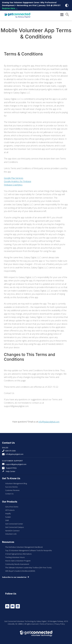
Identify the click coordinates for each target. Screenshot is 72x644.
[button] (67, 15)
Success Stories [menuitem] (11, 487)
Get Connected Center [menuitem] (14, 524)
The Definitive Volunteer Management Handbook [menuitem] (24, 547)
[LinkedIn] (18, 606)
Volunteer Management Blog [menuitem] (16, 483)
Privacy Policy (60, 624)
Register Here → (10, 8)
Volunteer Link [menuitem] (11, 534)
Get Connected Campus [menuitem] (14, 527)
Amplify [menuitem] (8, 514)
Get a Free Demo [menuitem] (12, 507)
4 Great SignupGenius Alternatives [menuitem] (18, 554)
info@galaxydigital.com (49, 422)
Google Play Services (14, 178)
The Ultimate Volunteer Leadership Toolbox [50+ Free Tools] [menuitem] (28, 568)
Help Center (9, 471)
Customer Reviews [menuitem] (12, 490)
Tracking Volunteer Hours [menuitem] (15, 557)
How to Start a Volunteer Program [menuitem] (18, 561)
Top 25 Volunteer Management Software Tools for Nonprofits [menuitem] (28, 550)
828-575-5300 (9, 451)
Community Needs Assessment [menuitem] (17, 564)
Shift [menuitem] (7, 520)
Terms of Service (46, 624)
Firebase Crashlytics (13, 185)
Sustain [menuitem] (8, 517)
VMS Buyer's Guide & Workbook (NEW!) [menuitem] (20, 571)
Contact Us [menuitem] (9, 494)
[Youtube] (13, 606)
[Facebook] (7, 606)
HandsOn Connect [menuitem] (12, 531)
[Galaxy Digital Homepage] (17, 16)
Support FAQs (9, 468)
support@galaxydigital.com (14, 464)
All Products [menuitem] (10, 510)
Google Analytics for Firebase (18, 181)
